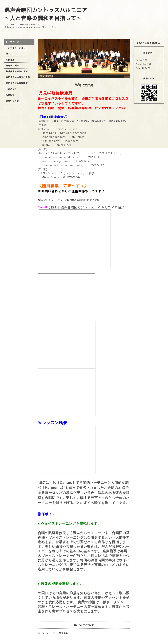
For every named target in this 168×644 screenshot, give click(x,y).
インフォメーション (16, 48)
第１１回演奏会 (60, 633)
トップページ (12, 42)
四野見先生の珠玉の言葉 (18, 77)
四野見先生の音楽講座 (17, 83)
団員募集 (10, 60)
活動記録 (10, 95)
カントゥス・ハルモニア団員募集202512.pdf (65, 200)
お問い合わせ (12, 101)
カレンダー (11, 54)
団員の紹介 (11, 89)
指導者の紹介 (12, 65)
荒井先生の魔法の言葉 (17, 71)
